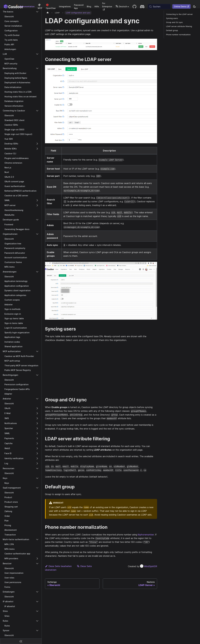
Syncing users (172, 18)
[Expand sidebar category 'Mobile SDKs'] (37, 149)
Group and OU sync (174, 22)
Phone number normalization (178, 35)
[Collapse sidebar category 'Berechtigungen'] (37, 375)
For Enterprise (107, 6)
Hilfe (97, 6)
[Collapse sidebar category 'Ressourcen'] (37, 468)
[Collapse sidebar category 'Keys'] (37, 478)
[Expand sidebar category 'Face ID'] (37, 453)
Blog (89, 6)
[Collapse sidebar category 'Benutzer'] (37, 564)
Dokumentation (27, 6)
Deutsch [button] (121, 6)
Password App (79, 7)
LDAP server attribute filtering (179, 26)
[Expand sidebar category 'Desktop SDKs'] (37, 144)
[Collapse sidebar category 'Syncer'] (37, 630)
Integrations (65, 6)
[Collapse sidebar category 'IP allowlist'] (37, 602)
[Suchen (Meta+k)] (159, 7)
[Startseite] (48, 13)
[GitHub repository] (134, 7)
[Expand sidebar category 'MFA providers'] (37, 559)
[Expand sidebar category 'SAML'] (37, 200)
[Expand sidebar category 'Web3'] (37, 448)
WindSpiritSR (149, 566)
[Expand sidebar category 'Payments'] (37, 438)
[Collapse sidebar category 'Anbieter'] (37, 399)
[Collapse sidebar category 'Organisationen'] (37, 234)
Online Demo (181, 6)
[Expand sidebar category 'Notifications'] (37, 423)
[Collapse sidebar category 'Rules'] (37, 621)
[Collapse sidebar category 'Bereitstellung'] (37, 68)
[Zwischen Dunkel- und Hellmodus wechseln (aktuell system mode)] (194, 7)
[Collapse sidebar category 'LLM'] (37, 54)
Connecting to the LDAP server (179, 14)
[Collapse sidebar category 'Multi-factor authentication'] (37, 539)
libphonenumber (146, 535)
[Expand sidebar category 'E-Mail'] (37, 413)
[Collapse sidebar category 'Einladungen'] (37, 592)
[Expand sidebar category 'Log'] (37, 463)
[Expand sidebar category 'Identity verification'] (37, 458)
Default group (172, 30)
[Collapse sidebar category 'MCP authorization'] (37, 351)
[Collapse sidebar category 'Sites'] (37, 611)
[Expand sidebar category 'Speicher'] (37, 428)
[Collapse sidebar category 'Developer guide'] (37, 220)
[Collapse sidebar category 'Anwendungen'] (37, 272)
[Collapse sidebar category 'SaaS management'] (37, 488)
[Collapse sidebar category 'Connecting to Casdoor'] (37, 111)
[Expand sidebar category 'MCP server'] (37, 205)
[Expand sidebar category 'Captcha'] (37, 443)
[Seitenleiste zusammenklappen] (21, 641)
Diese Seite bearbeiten (58, 566)
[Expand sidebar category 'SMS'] (37, 418)
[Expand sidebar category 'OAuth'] (37, 408)
